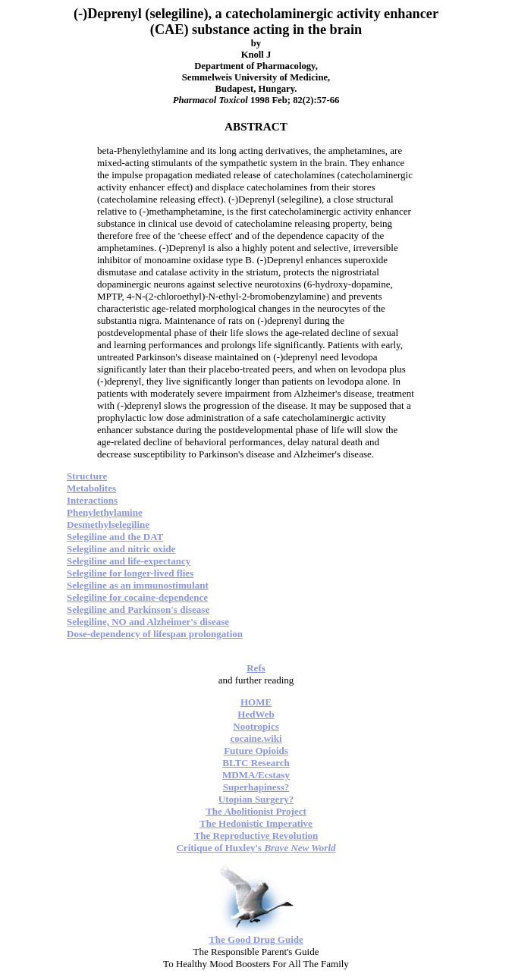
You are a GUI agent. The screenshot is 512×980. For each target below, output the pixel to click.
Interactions (92, 500)
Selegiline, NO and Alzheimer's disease (148, 622)
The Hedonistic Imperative (256, 823)
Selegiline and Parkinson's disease (138, 609)
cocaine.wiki (256, 738)
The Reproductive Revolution (256, 836)
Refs (256, 668)
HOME (256, 702)
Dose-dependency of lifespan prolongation (155, 634)
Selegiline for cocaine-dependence (137, 597)
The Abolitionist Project (256, 811)
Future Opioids (256, 751)
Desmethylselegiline (108, 525)
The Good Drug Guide (256, 939)
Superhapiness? (256, 787)
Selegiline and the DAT (115, 537)
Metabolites (91, 488)
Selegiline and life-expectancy (129, 561)
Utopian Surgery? (256, 799)
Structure (87, 476)
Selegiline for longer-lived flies (130, 573)
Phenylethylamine (105, 512)
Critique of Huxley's (256, 848)
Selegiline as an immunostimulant (138, 585)
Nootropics (256, 726)
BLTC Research (256, 763)
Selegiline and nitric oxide (121, 549)
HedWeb (256, 714)
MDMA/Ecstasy (256, 775)
